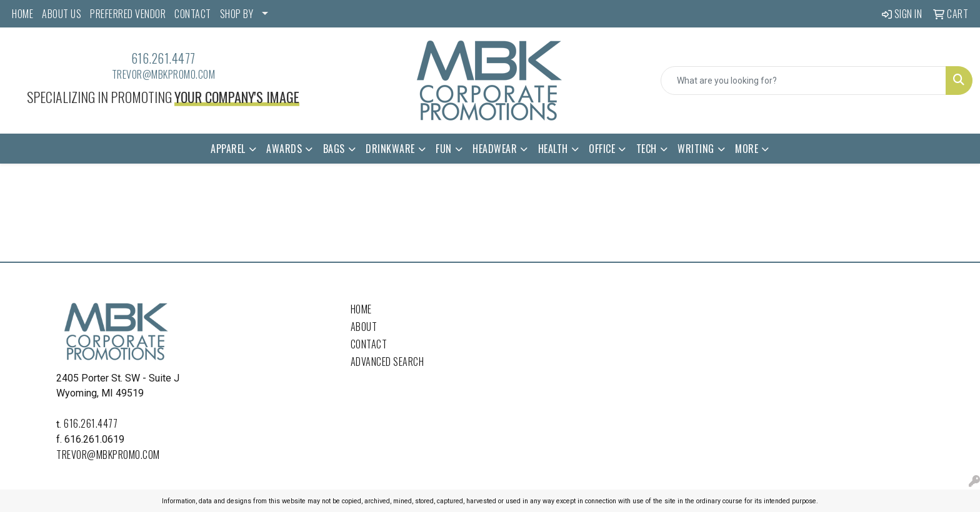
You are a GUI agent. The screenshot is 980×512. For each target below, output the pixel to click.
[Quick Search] (803, 81)
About (364, 327)
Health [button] (553, 149)
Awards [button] (284, 149)
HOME (22, 14)
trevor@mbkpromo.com (164, 74)
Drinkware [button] (390, 149)
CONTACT (193, 14)
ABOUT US (62, 14)
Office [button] (602, 149)
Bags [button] (334, 149)
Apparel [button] (228, 149)
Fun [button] (444, 149)
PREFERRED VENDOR (128, 14)
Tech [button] (647, 149)
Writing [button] (696, 149)
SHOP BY (237, 14)
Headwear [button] (495, 149)
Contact (369, 344)
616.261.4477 (163, 58)
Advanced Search (387, 362)
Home (361, 309)
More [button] (747, 149)
